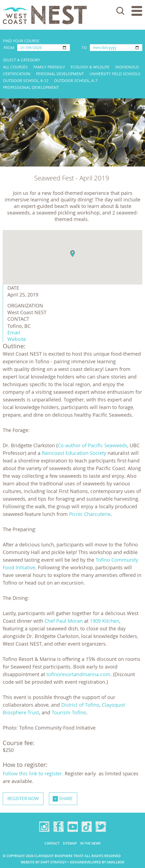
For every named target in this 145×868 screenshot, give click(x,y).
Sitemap (70, 843)
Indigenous (127, 67)
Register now (23, 799)
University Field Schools (115, 74)
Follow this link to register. (33, 773)
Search (120, 11)
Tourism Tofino (69, 712)
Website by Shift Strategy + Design (51, 862)
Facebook (58, 827)
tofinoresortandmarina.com (78, 674)
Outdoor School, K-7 (76, 81)
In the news (90, 843)
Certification (17, 74)
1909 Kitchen (105, 621)
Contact (52, 843)
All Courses (15, 67)
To (84, 48)
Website (17, 339)
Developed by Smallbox (103, 862)
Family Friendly (49, 67)
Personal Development (60, 74)
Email (14, 332)
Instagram (44, 827)
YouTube (73, 827)
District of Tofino (80, 705)
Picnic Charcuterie (90, 514)
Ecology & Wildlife (90, 67)
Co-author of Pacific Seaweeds (92, 445)
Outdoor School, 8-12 (26, 81)
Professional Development (31, 87)
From (9, 48)
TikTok (87, 827)
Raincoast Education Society (74, 453)
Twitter (101, 827)
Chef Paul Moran (64, 621)
